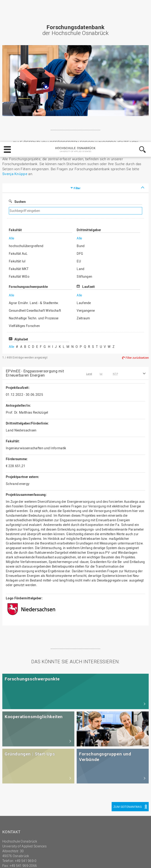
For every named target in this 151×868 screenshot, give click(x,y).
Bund (81, 113)
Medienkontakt (17, 797)
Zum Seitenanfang (128, 674)
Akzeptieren (134, 840)
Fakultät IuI (17, 129)
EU (79, 129)
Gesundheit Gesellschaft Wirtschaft (35, 178)
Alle (11, 106)
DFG (80, 121)
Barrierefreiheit (17, 802)
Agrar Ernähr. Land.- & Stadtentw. (34, 170)
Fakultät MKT (19, 136)
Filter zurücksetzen (137, 225)
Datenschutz (38, 860)
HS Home (13, 783)
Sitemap (12, 788)
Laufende (84, 170)
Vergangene (86, 178)
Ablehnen (108, 840)
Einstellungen (80, 840)
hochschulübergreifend (26, 113)
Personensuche (17, 793)
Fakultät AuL (18, 121)
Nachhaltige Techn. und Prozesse (34, 186)
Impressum (14, 860)
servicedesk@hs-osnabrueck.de (36, 738)
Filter (77, 56)
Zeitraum (83, 186)
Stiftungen (84, 144)
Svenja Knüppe (15, 41)
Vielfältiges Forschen (24, 193)
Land (80, 136)
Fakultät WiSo (19, 144)
